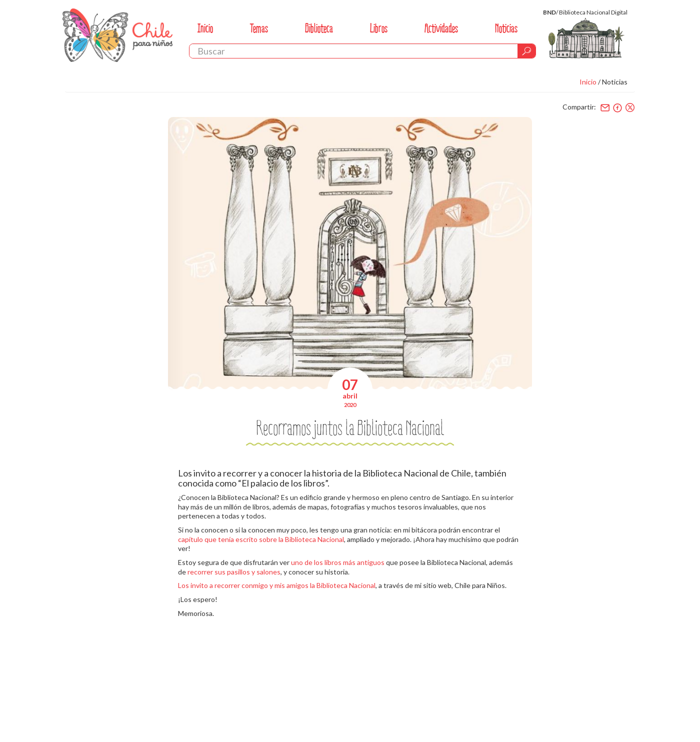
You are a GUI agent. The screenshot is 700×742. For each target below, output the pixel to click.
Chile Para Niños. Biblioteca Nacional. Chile (117, 35)
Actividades (441, 28)
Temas (259, 28)
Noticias (506, 28)
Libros (379, 28)
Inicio (205, 28)
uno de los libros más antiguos (338, 562)
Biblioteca (319, 28)
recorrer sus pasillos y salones (234, 572)
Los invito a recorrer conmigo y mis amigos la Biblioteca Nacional (277, 585)
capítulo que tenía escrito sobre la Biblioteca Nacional (261, 539)
